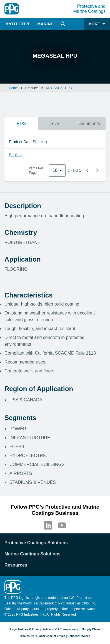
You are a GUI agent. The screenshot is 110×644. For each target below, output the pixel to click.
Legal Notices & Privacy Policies (32, 629)
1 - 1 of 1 (74, 170)
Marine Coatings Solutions (32, 554)
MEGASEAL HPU (59, 88)
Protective (17, 24)
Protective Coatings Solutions (36, 543)
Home (13, 88)
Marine (45, 24)
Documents (89, 124)
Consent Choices (79, 636)
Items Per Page (36, 170)
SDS (55, 124)
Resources (16, 565)
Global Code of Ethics (51, 636)
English (15, 155)
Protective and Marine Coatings (90, 9)
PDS (21, 124)
